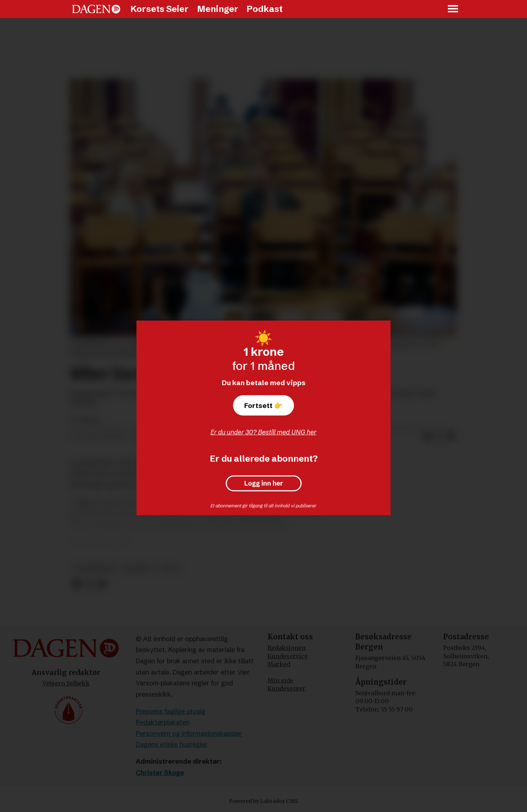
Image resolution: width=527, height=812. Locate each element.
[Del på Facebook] (428, 437)
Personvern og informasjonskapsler (189, 733)
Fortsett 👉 (263, 405)
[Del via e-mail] (451, 437)
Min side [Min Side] (280, 680)
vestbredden (95, 568)
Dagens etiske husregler (172, 744)
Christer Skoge (160, 773)
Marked (279, 664)
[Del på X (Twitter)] (439, 437)
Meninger (218, 9)
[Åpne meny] (453, 9)
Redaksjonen (287, 648)
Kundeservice (288, 656)
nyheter (137, 568)
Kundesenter (286, 688)
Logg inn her (264, 483)
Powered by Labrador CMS (263, 801)
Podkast (265, 9)
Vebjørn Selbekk (66, 683)
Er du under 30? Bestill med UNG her (263, 432)
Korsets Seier (160, 9)
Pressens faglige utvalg (171, 711)
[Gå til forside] (96, 9)
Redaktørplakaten (163, 722)
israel (169, 568)
